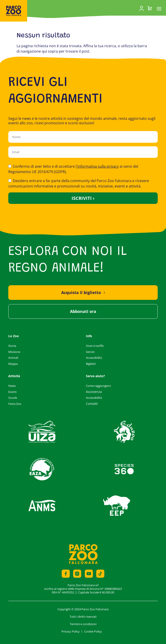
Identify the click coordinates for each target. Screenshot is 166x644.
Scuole (13, 398)
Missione (14, 352)
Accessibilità (94, 358)
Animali (13, 358)
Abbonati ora (83, 311)
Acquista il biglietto (81, 292)
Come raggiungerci (98, 386)
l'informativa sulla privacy (97, 166)
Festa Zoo (15, 404)
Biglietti (91, 364)
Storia (12, 346)
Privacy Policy (71, 631)
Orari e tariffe (95, 346)
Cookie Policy (93, 631)
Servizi (90, 352)
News (12, 386)
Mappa (13, 364)
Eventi (12, 392)
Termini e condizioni (83, 624)
